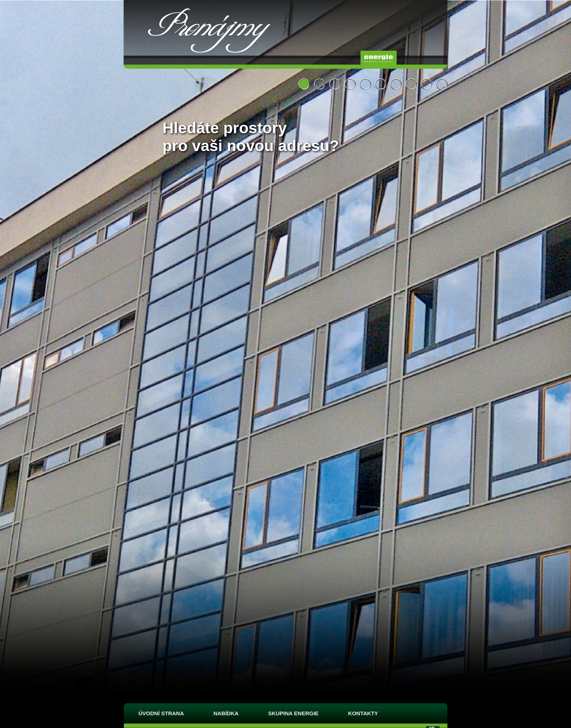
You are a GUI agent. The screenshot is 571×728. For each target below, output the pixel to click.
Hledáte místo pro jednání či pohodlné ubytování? (365, 84)
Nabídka (226, 713)
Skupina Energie (293, 713)
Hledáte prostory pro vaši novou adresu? (304, 84)
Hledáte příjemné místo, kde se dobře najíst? (426, 84)
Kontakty (363, 713)
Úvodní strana (161, 713)
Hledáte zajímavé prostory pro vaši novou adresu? (335, 84)
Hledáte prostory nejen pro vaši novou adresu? (319, 84)
